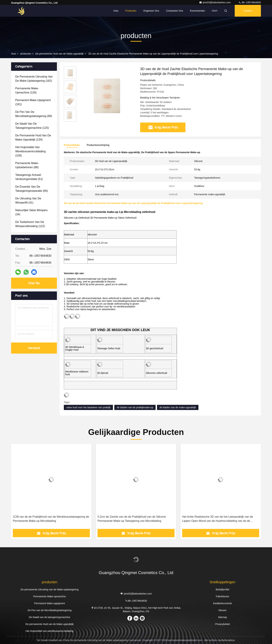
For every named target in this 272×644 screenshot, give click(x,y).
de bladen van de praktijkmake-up (135, 407)
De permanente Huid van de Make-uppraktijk (59, 54)
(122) (30, 224)
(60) (32, 189)
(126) (27, 90)
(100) (30, 151)
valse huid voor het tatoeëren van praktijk (88, 407)
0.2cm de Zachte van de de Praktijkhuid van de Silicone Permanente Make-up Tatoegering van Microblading (132, 519)
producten (26, 54)
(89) (34, 114)
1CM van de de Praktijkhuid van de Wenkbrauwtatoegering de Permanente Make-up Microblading (51, 519)
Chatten (248, 11)
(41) (28, 201)
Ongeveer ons (151, 11)
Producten (131, 11)
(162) (34, 79)
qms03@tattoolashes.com (215, 2)
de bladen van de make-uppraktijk (178, 407)
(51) (29, 177)
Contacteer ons (175, 11)
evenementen (197, 11)
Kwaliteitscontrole (222, 603)
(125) (32, 126)
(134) (33, 138)
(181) (33, 102)
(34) (31, 212)
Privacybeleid (222, 624)
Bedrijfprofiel (223, 589)
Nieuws (223, 610)
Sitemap (222, 617)
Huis (116, 11)
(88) (27, 165)
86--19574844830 (250, 2)
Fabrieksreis (222, 596)
